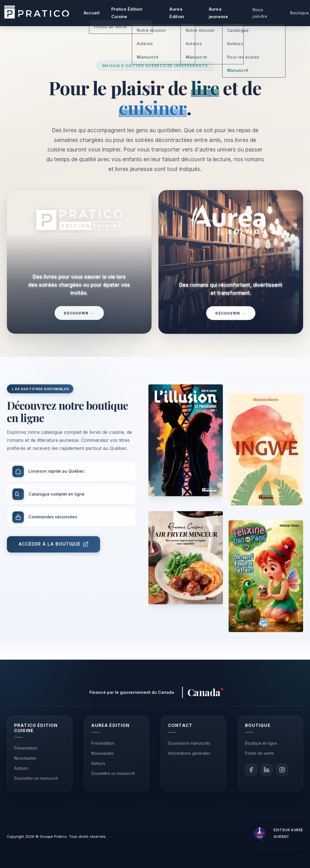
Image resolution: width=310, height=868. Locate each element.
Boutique (300, 13)
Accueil (92, 13)
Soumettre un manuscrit (36, 778)
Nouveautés (25, 758)
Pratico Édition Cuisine (127, 13)
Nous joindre (260, 13)
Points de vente (259, 753)
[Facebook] (251, 770)
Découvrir (79, 321)
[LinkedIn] (267, 770)
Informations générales (189, 753)
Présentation (26, 748)
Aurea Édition (177, 13)
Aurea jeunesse (218, 13)
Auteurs (21, 768)
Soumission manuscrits (189, 743)
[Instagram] (282, 770)
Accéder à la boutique (53, 552)
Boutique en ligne (261, 743)
